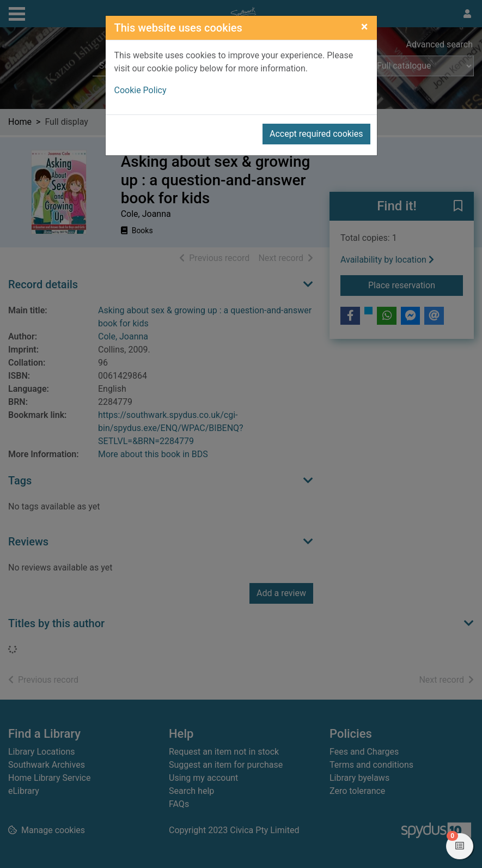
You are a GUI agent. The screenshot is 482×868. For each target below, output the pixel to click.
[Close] (365, 27)
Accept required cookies (316, 134)
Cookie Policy (141, 90)
